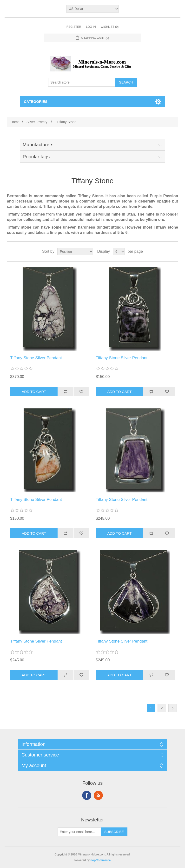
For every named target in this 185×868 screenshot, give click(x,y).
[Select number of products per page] (119, 252)
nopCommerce (100, 860)
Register (74, 27)
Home (15, 122)
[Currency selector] (93, 9)
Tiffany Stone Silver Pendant (36, 358)
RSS (98, 795)
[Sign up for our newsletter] (79, 832)
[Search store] (82, 82)
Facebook (87, 795)
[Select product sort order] (75, 252)
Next (173, 708)
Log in (91, 27)
